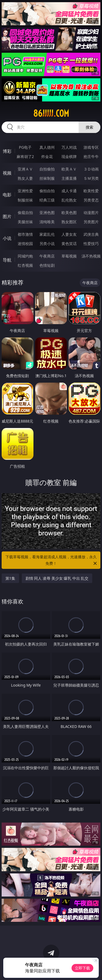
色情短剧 (47, 265)
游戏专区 (91, 147)
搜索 (89, 127)
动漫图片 (91, 213)
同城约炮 (25, 256)
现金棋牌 (69, 156)
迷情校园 (25, 244)
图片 (7, 216)
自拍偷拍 (47, 169)
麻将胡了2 (25, 156)
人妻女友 (69, 234)
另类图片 (91, 222)
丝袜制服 (47, 178)
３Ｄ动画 (91, 169)
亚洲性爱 (25, 191)
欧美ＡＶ (69, 169)
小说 (7, 238)
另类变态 (91, 200)
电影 (7, 195)
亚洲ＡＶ (25, 169)
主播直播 (69, 178)
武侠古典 (91, 234)
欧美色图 (69, 213)
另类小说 (47, 244)
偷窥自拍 (25, 213)
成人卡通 (69, 191)
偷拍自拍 (47, 191)
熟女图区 (69, 222)
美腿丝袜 (25, 222)
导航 (7, 260)
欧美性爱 (91, 191)
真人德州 (47, 147)
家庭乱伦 (47, 234)
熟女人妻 (25, 178)
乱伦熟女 (69, 200)
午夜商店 (47, 256)
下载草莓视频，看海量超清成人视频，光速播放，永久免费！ (52, 560)
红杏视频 (25, 265)
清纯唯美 (47, 222)
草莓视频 (69, 256)
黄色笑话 (69, 244)
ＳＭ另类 (91, 178)
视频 (7, 173)
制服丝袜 (25, 200)
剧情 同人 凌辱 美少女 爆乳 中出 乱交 (57, 578)
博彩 (7, 151)
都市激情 (25, 234)
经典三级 (47, 200)
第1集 (10, 578)
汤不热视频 (91, 256)
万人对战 (69, 147)
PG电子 (25, 147)
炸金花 (47, 156)
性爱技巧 (91, 244)
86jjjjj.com (51, 113)
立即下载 (82, 968)
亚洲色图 (47, 213)
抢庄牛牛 (91, 156)
